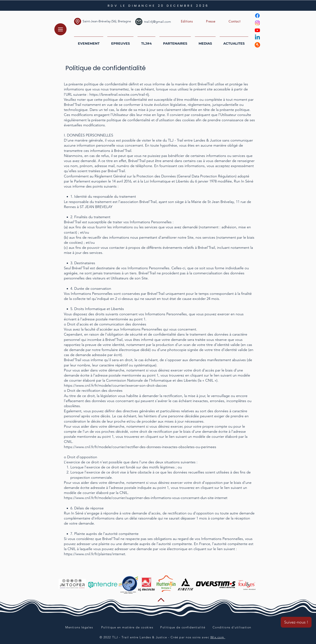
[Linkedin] (257, 38)
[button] (187, 21)
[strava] (257, 45)
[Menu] (60, 29)
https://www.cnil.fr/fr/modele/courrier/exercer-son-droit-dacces (115, 385)
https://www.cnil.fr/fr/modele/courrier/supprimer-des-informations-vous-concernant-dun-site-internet (146, 498)
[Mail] (139, 22)
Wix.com (218, 637)
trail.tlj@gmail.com (158, 22)
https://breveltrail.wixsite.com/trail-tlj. (120, 94)
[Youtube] (257, 30)
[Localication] (78, 21)
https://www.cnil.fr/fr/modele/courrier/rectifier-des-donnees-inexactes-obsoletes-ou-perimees (140, 447)
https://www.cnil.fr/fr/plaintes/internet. (95, 554)
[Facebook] (257, 16)
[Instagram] (257, 23)
